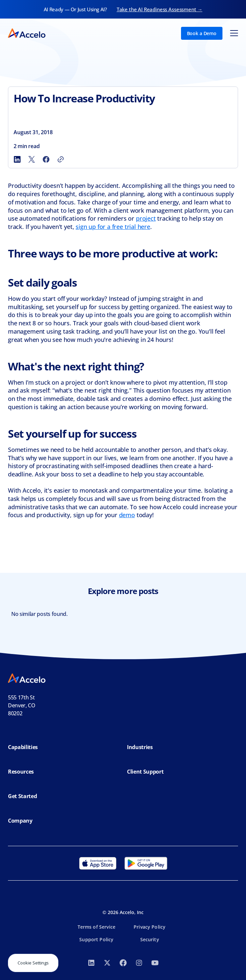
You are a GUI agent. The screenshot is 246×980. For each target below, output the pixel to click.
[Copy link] (61, 159)
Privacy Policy (150, 927)
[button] (234, 33)
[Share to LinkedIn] (17, 159)
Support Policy (96, 939)
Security (150, 939)
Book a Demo (202, 33)
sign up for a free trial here (113, 227)
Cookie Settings (33, 963)
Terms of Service (96, 927)
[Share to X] (31, 159)
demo (127, 515)
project (146, 218)
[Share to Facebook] (46, 159)
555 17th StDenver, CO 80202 (22, 705)
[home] (27, 33)
